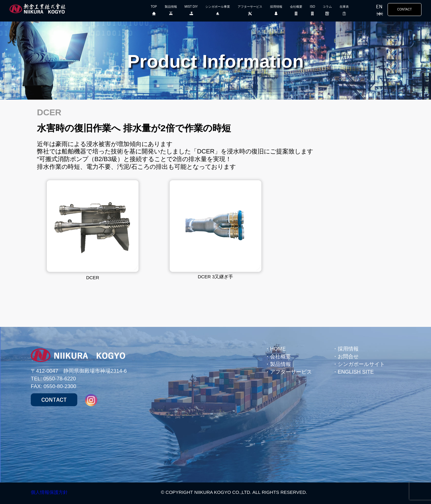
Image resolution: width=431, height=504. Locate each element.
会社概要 (296, 12)
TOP (154, 12)
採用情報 (276, 12)
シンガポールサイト (361, 364)
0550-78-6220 (60, 379)
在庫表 (344, 12)
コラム (327, 12)
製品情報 (171, 12)
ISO (312, 12)
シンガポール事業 (218, 12)
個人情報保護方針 (49, 492)
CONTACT (405, 9)
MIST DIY (191, 12)
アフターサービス (250, 12)
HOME (278, 349)
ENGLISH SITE (356, 372)
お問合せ (348, 357)
